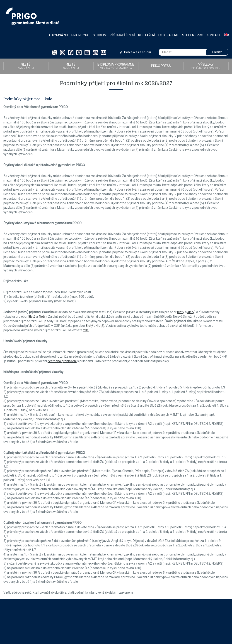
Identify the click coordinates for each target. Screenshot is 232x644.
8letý (181, 312)
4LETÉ (71, 66)
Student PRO (193, 35)
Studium (100, 35)
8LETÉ (26, 66)
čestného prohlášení (62, 361)
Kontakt (214, 35)
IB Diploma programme (116, 66)
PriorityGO (80, 35)
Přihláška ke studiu (135, 52)
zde (86, 330)
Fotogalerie (169, 35)
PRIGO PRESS (161, 66)
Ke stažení (147, 35)
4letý (191, 312)
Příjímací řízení (122, 35)
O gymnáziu (59, 35)
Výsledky (206, 66)
